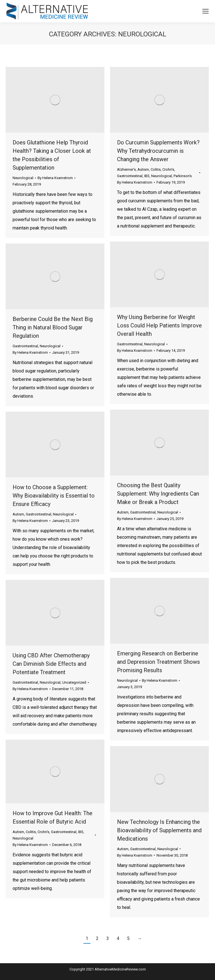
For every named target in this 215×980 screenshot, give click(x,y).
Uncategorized (74, 682)
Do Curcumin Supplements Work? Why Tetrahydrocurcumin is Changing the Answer (158, 151)
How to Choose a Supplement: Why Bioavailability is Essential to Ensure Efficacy (54, 496)
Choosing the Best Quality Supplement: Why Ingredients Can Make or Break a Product (158, 494)
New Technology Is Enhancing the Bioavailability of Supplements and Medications (159, 830)
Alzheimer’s (126, 169)
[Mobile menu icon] (205, 11)
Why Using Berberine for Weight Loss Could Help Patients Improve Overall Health (159, 325)
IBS (147, 176)
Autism (143, 169)
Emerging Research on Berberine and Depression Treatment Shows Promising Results (158, 662)
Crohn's (168, 169)
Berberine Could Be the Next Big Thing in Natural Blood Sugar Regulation (53, 327)
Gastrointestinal (130, 176)
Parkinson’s (183, 176)
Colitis (156, 169)
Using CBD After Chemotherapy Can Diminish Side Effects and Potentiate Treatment (51, 664)
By (55, 178)
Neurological (23, 178)
